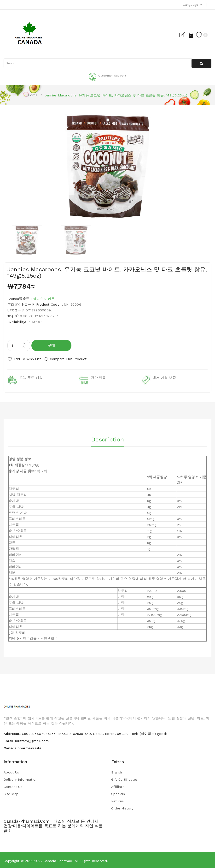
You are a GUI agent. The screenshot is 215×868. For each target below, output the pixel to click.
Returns (118, 799)
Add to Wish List (27, 359)
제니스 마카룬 (44, 299)
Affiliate (118, 785)
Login (187, 35)
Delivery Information (21, 778)
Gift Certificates (125, 778)
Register (179, 35)
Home (33, 95)
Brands (117, 771)
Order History (122, 807)
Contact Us (13, 785)
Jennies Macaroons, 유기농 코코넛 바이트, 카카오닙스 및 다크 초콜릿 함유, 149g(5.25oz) (116, 95)
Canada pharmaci (58, 859)
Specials (118, 792)
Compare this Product (72, 359)
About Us (11, 771)
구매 (51, 345)
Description (107, 437)
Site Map (11, 792)
